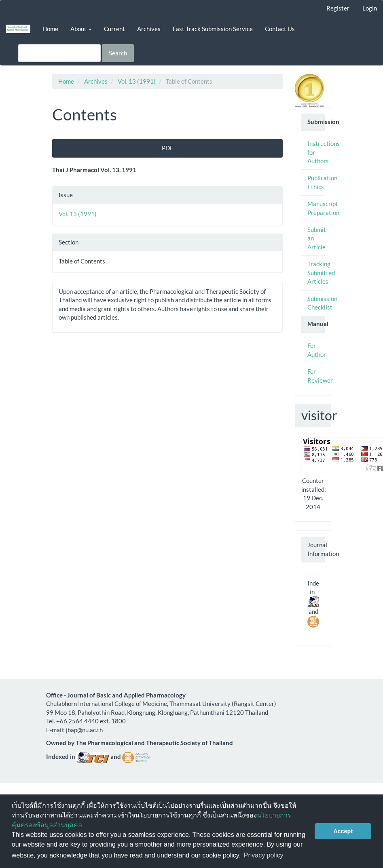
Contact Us (280, 29)
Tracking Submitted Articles (321, 273)
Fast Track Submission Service (213, 29)
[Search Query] (59, 53)
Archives (149, 29)
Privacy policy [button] (264, 855)
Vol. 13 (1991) (137, 81)
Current (114, 29)
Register (338, 8)
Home (50, 29)
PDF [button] (167, 148)
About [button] (81, 29)
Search (118, 53)
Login (370, 8)
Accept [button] (343, 831)
